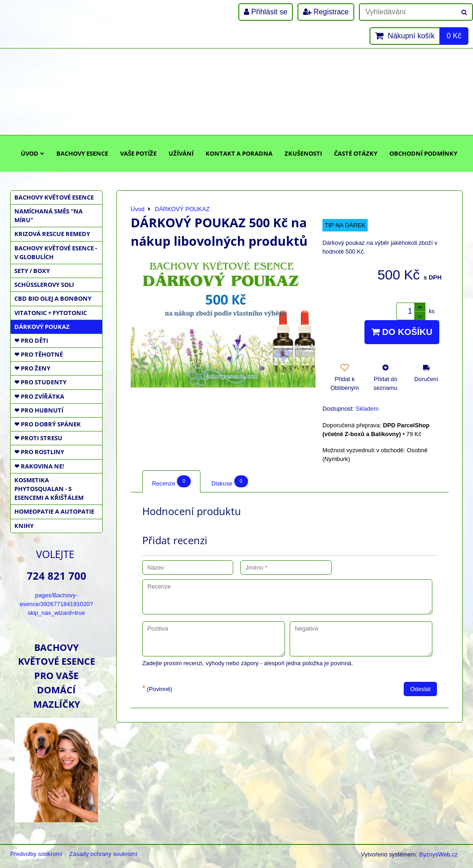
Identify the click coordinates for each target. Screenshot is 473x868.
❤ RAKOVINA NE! (39, 466)
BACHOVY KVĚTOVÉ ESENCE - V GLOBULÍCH (56, 252)
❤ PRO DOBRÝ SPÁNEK (48, 424)
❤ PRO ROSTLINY (39, 452)
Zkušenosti (303, 153)
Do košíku (402, 332)
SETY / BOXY (32, 271)
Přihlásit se (266, 12)
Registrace (326, 12)
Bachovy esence (82, 153)
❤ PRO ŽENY (32, 368)
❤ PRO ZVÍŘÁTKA (39, 396)
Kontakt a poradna (239, 153)
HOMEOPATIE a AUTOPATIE (54, 511)
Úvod (33, 153)
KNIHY (24, 526)
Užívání (181, 153)
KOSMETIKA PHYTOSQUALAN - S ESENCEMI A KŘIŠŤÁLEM (49, 489)
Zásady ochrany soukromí (103, 854)
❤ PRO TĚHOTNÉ (39, 354)
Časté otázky (356, 153)
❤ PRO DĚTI (31, 340)
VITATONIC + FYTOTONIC (51, 313)
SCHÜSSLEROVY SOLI (44, 285)
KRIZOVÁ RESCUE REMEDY (52, 234)
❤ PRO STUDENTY (40, 382)
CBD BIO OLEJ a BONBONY (53, 298)
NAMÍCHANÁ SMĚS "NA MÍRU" (49, 215)
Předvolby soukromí (36, 854)
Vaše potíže (138, 153)
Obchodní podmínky (423, 153)
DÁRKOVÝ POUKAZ (42, 327)
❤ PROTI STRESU (38, 438)
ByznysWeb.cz (438, 854)
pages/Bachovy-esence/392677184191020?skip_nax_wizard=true (57, 604)
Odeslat (420, 689)
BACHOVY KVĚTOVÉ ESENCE (54, 197)
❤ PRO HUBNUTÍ (39, 410)
